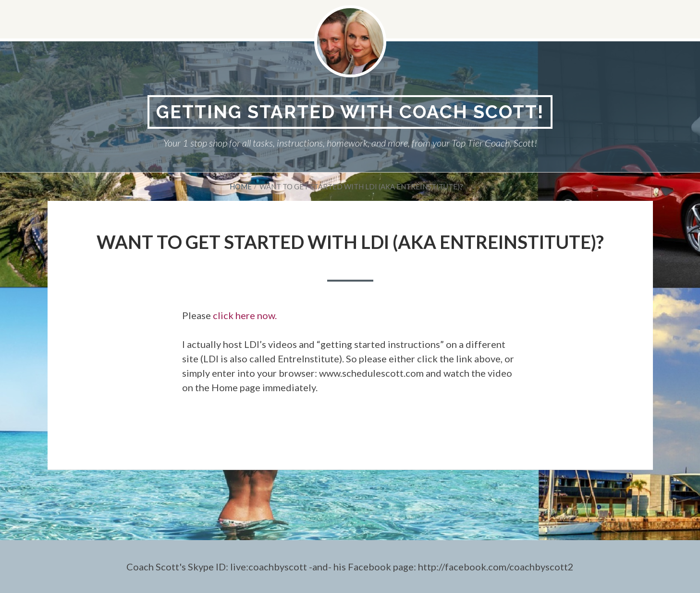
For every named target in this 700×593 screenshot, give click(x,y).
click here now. (245, 315)
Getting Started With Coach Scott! (350, 112)
